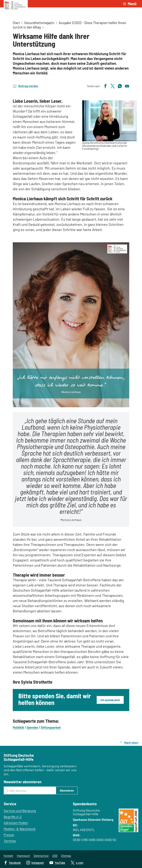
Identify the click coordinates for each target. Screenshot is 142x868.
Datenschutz (41, 856)
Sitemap (66, 856)
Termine (10, 841)
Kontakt (8, 856)
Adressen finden (16, 823)
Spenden (32, 727)
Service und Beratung (20, 811)
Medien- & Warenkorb (20, 829)
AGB (55, 856)
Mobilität (18, 727)
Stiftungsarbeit (51, 727)
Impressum (23, 856)
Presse (9, 835)
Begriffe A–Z (13, 817)
